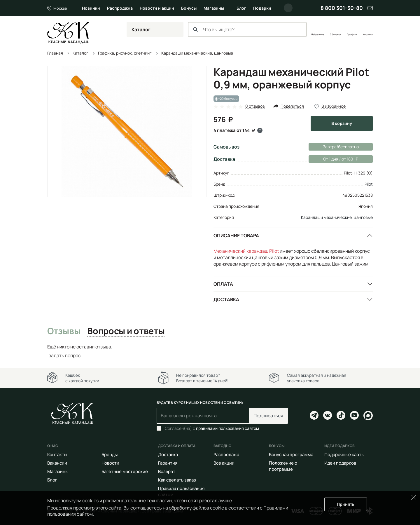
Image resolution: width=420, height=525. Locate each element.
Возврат (167, 471)
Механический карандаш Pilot (246, 251)
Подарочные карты (344, 455)
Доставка (226, 299)
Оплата (223, 284)
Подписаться (268, 416)
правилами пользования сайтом (228, 428)
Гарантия (168, 463)
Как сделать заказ (177, 480)
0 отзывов (255, 106)
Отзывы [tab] (64, 331)
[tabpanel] (210, 351)
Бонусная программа (291, 455)
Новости (110, 463)
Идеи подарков (340, 463)
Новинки (91, 8)
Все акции (224, 463)
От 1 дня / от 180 (333, 159)
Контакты (57, 455)
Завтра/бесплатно (341, 147)
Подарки (262, 8)
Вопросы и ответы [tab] (126, 331)
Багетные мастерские (125, 471)
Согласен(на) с (212, 428)
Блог (241, 8)
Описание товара (236, 236)
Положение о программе (283, 466)
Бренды (110, 455)
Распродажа (120, 8)
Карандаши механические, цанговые (337, 217)
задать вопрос (65, 355)
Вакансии (57, 463)
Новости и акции (157, 8)
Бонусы (189, 8)
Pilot (369, 184)
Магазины (214, 8)
